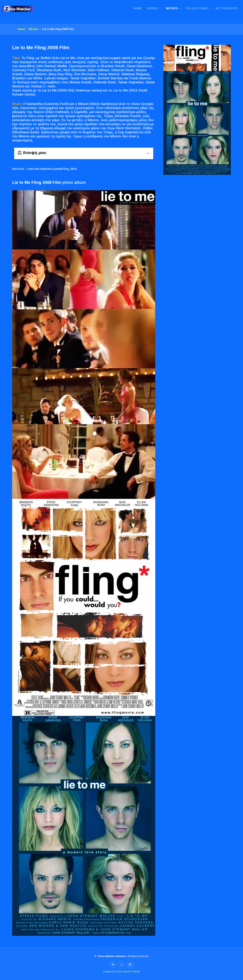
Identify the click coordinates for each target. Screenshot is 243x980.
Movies (34, 29)
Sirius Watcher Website (128, 971)
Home (138, 8)
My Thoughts (227, 8)
